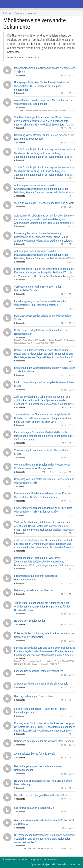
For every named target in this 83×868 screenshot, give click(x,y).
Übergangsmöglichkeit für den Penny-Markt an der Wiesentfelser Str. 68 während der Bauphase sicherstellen (42, 86)
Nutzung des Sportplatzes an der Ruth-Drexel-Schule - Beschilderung (44, 782)
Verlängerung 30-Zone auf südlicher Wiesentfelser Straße (42, 452)
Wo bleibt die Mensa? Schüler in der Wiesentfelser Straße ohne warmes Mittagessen (42, 466)
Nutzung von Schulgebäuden (30, 621)
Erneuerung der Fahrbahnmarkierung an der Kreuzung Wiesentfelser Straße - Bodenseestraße (43, 495)
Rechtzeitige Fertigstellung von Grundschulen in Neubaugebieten (40, 332)
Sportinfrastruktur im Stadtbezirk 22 (34, 808)
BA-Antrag (20, 13)
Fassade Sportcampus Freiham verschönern (39, 671)
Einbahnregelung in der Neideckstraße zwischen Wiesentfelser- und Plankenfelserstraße (41, 303)
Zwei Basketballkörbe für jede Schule (35, 754)
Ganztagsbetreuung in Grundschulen (34, 696)
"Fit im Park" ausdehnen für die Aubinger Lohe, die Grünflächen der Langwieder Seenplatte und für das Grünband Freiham (42, 606)
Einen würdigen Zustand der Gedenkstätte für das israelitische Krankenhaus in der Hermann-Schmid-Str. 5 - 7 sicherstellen (44, 436)
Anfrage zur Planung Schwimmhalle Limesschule (41, 684)
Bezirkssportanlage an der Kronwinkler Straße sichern (44, 741)
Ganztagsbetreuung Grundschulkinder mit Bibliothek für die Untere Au (45, 822)
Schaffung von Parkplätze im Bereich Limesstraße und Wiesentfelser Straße (44, 481)
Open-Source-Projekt (40, 864)
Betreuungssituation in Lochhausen (34, 590)
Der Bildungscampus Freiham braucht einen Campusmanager (38, 768)
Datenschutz (62, 864)
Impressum (75, 864)
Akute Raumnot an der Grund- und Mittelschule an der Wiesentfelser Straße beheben (44, 102)
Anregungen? (35, 860)
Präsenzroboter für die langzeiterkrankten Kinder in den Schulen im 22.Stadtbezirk (45, 635)
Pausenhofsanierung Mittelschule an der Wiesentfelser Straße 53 (44, 70)
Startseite (7, 13)
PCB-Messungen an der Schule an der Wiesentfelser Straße (43, 317)
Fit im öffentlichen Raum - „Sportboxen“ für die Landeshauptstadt (40, 711)
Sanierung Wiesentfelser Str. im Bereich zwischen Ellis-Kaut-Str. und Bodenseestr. (45, 137)
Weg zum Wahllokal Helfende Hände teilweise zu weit (44, 203)
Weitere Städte (50, 860)
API (53, 864)
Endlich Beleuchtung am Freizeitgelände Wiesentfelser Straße (44, 384)
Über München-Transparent (15, 860)
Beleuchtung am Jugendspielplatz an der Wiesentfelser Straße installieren (44, 370)
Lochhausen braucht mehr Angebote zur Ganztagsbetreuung (36, 578)
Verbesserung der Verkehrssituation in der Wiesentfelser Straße (38, 288)
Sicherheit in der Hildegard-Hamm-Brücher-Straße (41, 795)
